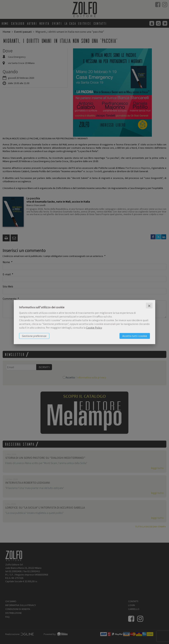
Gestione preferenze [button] (34, 336)
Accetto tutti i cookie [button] (135, 336)
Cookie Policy (94, 328)
